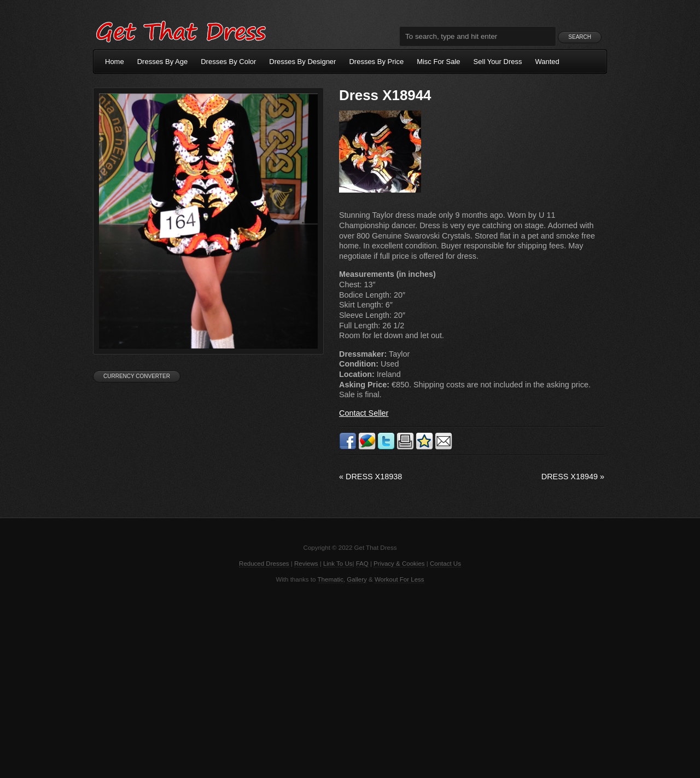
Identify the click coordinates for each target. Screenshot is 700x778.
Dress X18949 (573, 477)
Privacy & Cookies (399, 564)
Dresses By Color (228, 62)
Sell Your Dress (498, 62)
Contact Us (445, 564)
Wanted (547, 62)
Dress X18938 (371, 477)
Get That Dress (180, 30)
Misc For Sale (438, 62)
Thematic (331, 579)
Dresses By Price (376, 62)
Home (115, 62)
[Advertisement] (350, 680)
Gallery (357, 579)
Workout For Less (399, 579)
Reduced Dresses (264, 564)
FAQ (362, 564)
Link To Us (338, 564)
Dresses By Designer (302, 62)
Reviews (306, 564)
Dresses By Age (163, 62)
